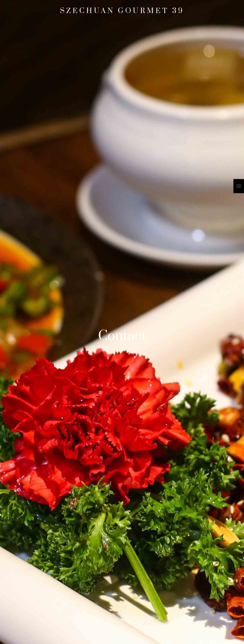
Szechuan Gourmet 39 (122, 11)
